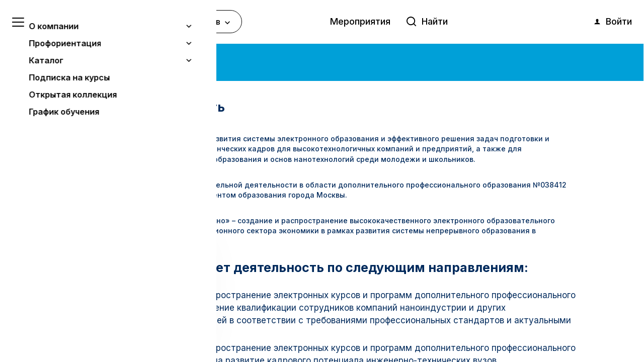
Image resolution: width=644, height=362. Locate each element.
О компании (99, 60)
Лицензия (86, 185)
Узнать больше (82, 302)
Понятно (103, 328)
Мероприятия (360, 21)
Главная (57, 60)
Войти (612, 22)
